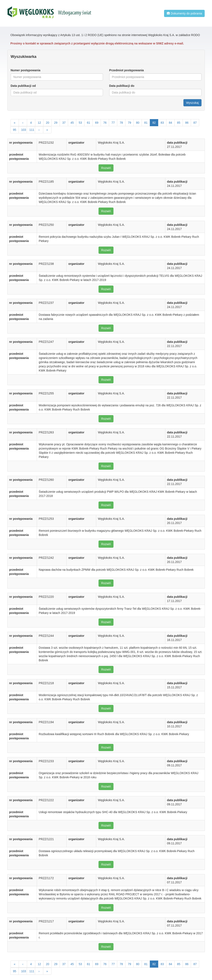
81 (146, 123)
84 (171, 123)
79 (130, 123)
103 (24, 130)
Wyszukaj (192, 103)
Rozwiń (106, 168)
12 (40, 123)
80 (138, 123)
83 (162, 123)
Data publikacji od (23, 86)
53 (80, 123)
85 (179, 123)
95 (15, 130)
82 (154, 123)
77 (113, 123)
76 (105, 123)
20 (48, 123)
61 (89, 123)
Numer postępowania (26, 70)
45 (72, 123)
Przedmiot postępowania (127, 70)
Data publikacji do (122, 86)
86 (187, 123)
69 (97, 123)
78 (121, 123)
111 (32, 130)
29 (56, 123)
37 (64, 123)
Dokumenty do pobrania (184, 13)
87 (195, 123)
